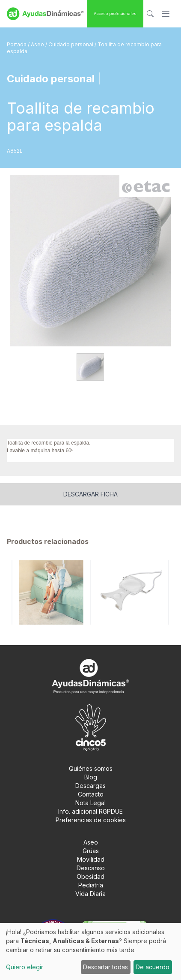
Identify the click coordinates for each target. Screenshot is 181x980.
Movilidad (91, 859)
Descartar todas (105, 967)
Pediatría (91, 885)
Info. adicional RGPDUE (90, 811)
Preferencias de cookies (91, 820)
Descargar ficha (90, 494)
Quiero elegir (25, 967)
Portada (17, 44)
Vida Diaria (90, 894)
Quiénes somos (91, 768)
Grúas (91, 851)
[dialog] (90, 951)
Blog (91, 777)
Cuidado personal (71, 44)
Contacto (91, 794)
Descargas (90, 786)
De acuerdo (153, 967)
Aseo (38, 44)
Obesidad (90, 876)
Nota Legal (90, 803)
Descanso (91, 868)
